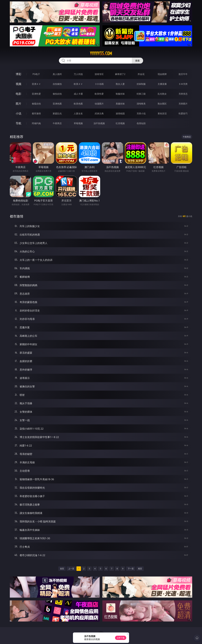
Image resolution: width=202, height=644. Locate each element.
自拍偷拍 (57, 84)
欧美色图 (78, 104)
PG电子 (36, 74)
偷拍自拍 (57, 94)
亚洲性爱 (36, 94)
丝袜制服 (141, 84)
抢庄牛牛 (183, 74)
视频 (19, 84)
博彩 (19, 74)
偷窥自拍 (36, 104)
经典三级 (141, 94)
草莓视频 (78, 123)
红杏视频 (120, 123)
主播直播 (162, 84)
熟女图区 (162, 104)
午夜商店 (57, 123)
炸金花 (141, 74)
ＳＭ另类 (183, 84)
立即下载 (121, 638)
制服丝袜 (120, 94)
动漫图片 (99, 104)
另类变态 (183, 94)
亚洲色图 (57, 104)
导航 (19, 123)
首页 (62, 569)
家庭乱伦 (57, 113)
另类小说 (141, 113)
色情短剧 (141, 123)
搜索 (137, 61)
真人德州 (57, 74)
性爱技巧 (183, 113)
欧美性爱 (99, 94)
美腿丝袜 (120, 104)
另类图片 (183, 104)
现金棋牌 (162, 74)
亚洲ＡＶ (36, 84)
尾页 (140, 569)
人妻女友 (78, 113)
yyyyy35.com (101, 53)
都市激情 (36, 113)
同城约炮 (36, 123)
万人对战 (78, 74)
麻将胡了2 (120, 74)
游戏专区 (99, 74)
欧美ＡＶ (78, 84)
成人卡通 (78, 94)
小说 (19, 113)
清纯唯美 (141, 104)
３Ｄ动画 (99, 84)
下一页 (131, 569)
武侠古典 (99, 113)
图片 (19, 104)
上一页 (71, 569)
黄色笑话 (162, 113)
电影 (19, 94)
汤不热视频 (99, 123)
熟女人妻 (120, 84)
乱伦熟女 (162, 94)
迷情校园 (120, 113)
